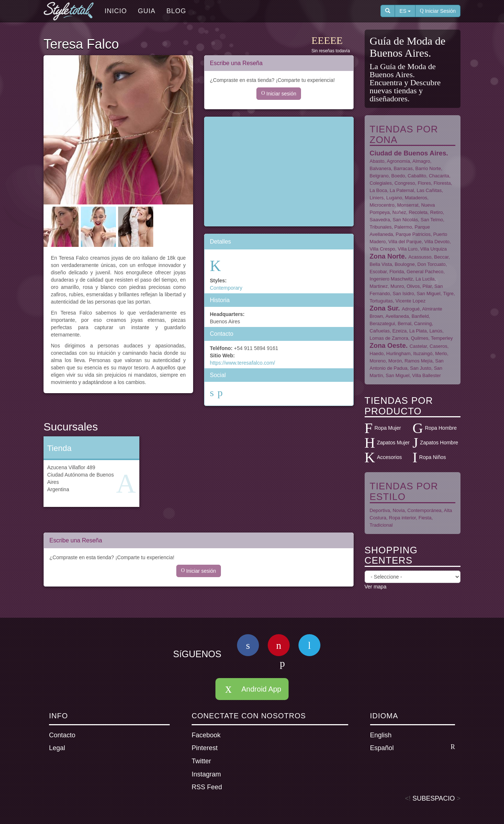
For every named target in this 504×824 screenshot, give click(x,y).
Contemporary (226, 288)
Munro (397, 286)
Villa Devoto (437, 242)
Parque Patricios (413, 234)
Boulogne (405, 264)
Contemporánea (424, 510)
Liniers (377, 198)
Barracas (403, 168)
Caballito (417, 176)
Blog (176, 11)
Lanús (436, 331)
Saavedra (380, 220)
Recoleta (418, 212)
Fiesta (425, 518)
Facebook (206, 735)
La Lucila (425, 279)
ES (405, 11)
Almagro (421, 161)
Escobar (378, 272)
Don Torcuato (431, 264)
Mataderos (416, 198)
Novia (398, 510)
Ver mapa (376, 587)
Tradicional (381, 525)
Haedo (377, 353)
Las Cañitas (429, 190)
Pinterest (205, 748)
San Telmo (432, 220)
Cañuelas (380, 331)
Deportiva (380, 510)
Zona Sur (384, 308)
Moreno (378, 361)
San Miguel (428, 294)
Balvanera (381, 168)
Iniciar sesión (279, 94)
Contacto (62, 735)
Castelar (418, 346)
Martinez (379, 286)
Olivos (413, 286)
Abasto (377, 161)
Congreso (405, 183)
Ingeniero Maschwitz (392, 279)
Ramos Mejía (419, 361)
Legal (57, 748)
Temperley (442, 338)
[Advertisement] (279, 172)
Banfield (420, 316)
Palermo (403, 227)
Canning (423, 323)
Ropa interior (402, 518)
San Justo (421, 368)
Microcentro (382, 205)
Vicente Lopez (410, 301)
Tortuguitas (381, 301)
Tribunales (381, 227)
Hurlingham (398, 353)
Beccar (441, 257)
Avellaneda (397, 316)
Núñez (399, 212)
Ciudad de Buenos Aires (408, 153)
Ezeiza (400, 331)
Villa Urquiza (434, 249)
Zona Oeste (388, 346)
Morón (395, 361)
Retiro (437, 212)
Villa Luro (408, 249)
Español (413, 748)
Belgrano (379, 176)
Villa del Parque (405, 242)
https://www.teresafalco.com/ (242, 363)
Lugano (394, 198)
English (381, 735)
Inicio (116, 11)
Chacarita (439, 176)
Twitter (201, 761)
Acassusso (420, 257)
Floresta (442, 183)
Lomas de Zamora (389, 338)
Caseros (439, 346)
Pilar (427, 286)
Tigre (448, 294)
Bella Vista (381, 264)
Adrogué (411, 309)
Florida (397, 272)
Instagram (206, 774)
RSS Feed (207, 787)
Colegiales (381, 183)
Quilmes (420, 338)
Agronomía (399, 161)
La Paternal (402, 190)
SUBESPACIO (434, 798)
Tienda (59, 448)
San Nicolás (405, 220)
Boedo (398, 176)
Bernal (405, 323)
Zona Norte (387, 256)
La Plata (418, 331)
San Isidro (403, 294)
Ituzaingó (423, 353)
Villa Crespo (383, 249)
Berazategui (382, 323)
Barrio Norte (428, 168)
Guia (147, 11)
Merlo (441, 353)
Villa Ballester (427, 375)
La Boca (379, 190)
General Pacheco (425, 272)
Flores (424, 183)
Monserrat (408, 205)
